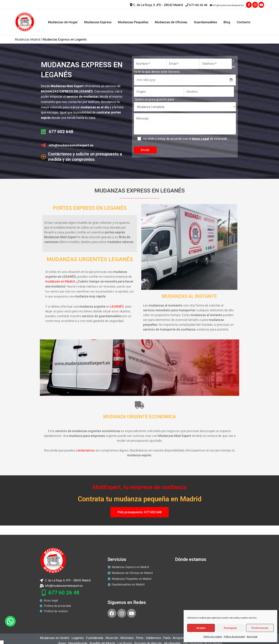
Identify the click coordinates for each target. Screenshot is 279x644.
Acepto (201, 628)
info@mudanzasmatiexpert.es (227, 5)
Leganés (78, 638)
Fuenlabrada (95, 638)
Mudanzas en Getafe (55, 638)
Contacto (244, 22)
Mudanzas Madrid (27, 39)
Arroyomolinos (183, 638)
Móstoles (127, 638)
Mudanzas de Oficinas (171, 22)
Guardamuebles (205, 22)
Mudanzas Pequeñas (133, 22)
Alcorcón (112, 638)
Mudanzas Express (98, 22)
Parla (167, 638)
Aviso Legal (201, 139)
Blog (227, 22)
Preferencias (260, 628)
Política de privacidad (234, 637)
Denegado (230, 628)
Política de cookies (213, 637)
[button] (10, 621)
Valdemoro (153, 638)
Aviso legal (252, 637)
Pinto (140, 638)
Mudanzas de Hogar (63, 22)
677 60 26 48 (196, 5)
